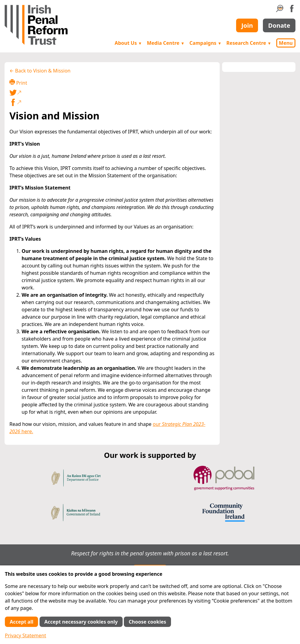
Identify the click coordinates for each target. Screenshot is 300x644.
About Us (128, 43)
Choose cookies (147, 622)
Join (247, 25)
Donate (279, 25)
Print (18, 83)
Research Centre (249, 43)
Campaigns (206, 43)
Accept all (21, 622)
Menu (286, 43)
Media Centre (166, 43)
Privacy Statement (26, 635)
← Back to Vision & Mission (40, 71)
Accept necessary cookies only (81, 622)
